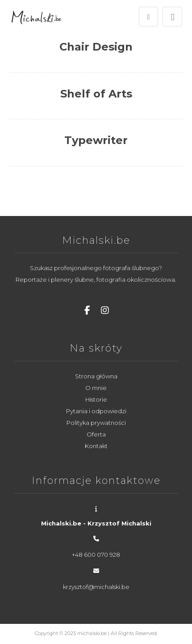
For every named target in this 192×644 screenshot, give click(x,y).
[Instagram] (105, 310)
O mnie (96, 388)
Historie (96, 399)
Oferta (96, 434)
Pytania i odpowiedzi (96, 411)
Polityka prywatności (96, 423)
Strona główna (96, 376)
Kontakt (96, 446)
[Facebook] (87, 310)
